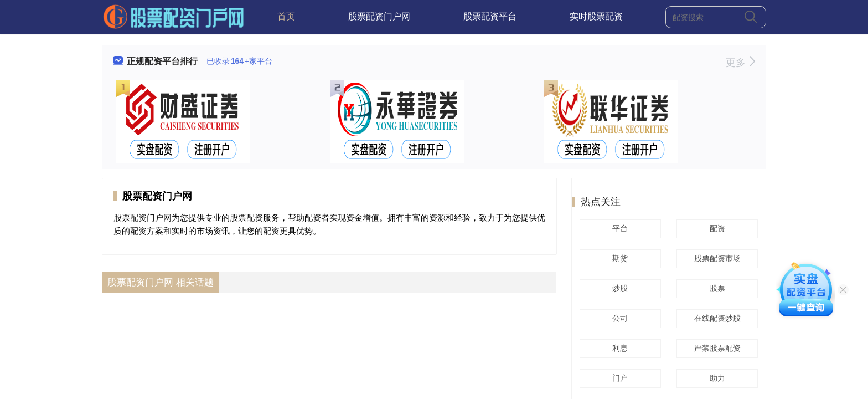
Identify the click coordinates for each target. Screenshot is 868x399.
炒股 (618, 288)
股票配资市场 (716, 258)
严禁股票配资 (716, 348)
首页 (286, 16)
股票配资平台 (490, 16)
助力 (716, 378)
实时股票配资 (596, 16)
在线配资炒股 (716, 318)
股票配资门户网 (379, 16)
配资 (716, 228)
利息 (618, 348)
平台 (618, 228)
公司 (618, 318)
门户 (618, 378)
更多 (740, 63)
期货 (618, 258)
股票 (716, 288)
